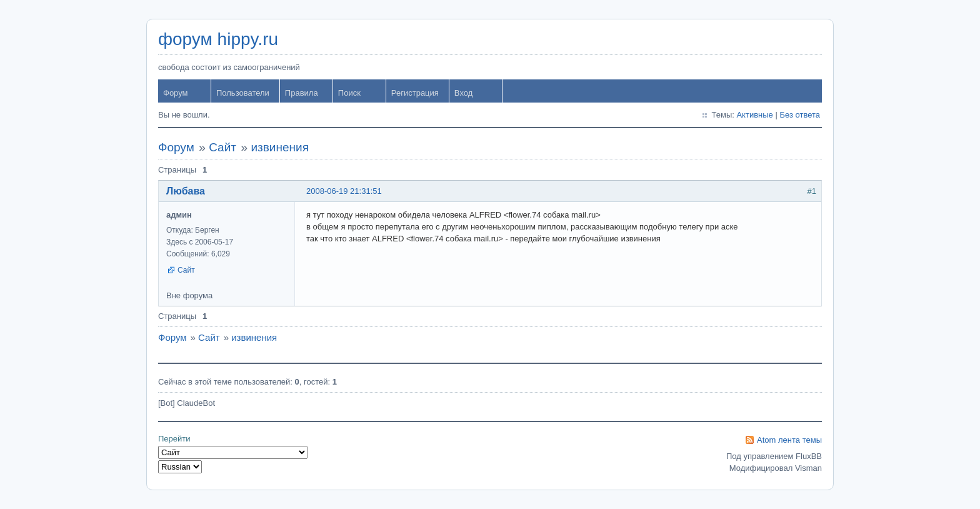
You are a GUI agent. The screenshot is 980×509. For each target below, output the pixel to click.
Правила (302, 93)
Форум (176, 93)
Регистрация (415, 93)
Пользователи (243, 93)
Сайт (222, 147)
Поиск (349, 93)
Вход (463, 93)
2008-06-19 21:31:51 (344, 191)
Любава (186, 191)
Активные (754, 115)
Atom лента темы (789, 440)
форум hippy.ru (218, 39)
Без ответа (800, 115)
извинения (280, 147)
